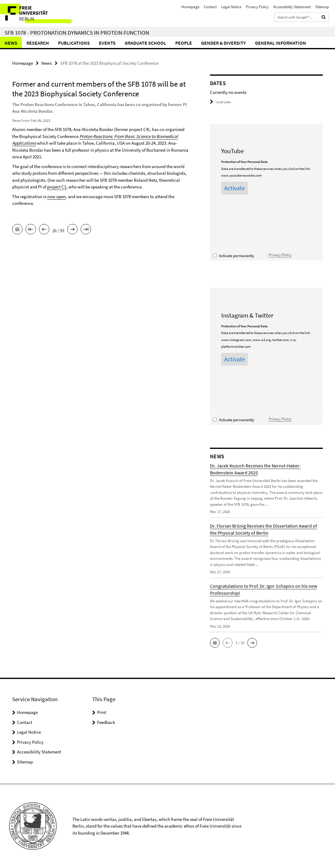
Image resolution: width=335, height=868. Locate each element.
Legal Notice (231, 7)
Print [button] (102, 712)
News (11, 43)
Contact (210, 7)
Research (38, 43)
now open (56, 196)
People (184, 43)
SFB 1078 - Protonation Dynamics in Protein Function (77, 33)
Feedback (106, 722)
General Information (281, 43)
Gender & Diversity (223, 43)
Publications (74, 43)
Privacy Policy (257, 7)
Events (107, 43)
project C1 (57, 187)
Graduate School (145, 43)
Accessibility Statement (292, 7)
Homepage (190, 7)
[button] (215, 643)
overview (220, 102)
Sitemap (322, 7)
